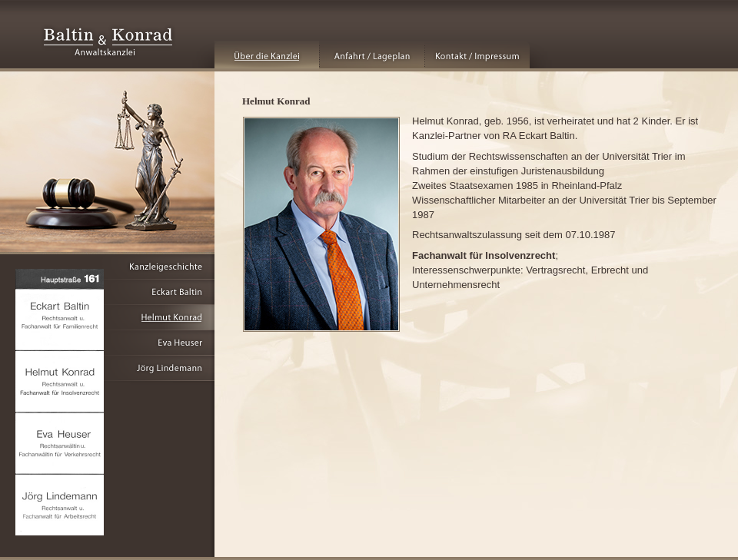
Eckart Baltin (107, 292)
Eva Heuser (107, 343)
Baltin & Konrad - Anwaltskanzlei (108, 42)
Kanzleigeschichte (107, 267)
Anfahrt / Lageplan (372, 55)
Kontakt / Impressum (477, 55)
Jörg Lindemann (107, 368)
